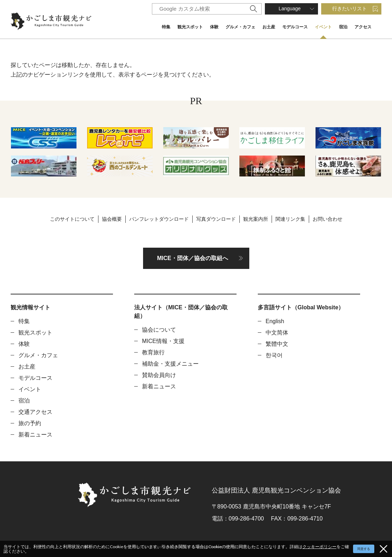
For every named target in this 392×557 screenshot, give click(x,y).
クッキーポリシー (319, 547)
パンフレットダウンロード (159, 219)
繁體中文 (277, 344)
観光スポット (190, 27)
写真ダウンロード (216, 219)
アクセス (363, 27)
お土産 (269, 27)
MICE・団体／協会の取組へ (193, 258)
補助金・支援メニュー (170, 364)
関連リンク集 (290, 219)
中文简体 (277, 333)
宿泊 (343, 27)
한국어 (274, 355)
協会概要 (112, 219)
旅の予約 (30, 423)
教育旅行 (153, 352)
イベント (323, 27)
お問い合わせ (328, 219)
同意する (364, 549)
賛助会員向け (159, 375)
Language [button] (290, 9)
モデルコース (295, 27)
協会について (159, 330)
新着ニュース (35, 435)
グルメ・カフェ (240, 27)
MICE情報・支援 (163, 341)
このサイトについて (72, 219)
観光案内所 (256, 219)
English (275, 321)
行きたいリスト (350, 9)
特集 (166, 27)
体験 (214, 27)
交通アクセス (35, 412)
